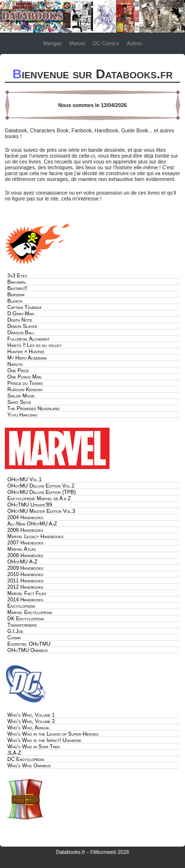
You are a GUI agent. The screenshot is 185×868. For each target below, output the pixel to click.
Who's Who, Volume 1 (31, 715)
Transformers (22, 625)
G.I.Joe (15, 631)
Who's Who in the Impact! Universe (44, 740)
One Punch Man (24, 377)
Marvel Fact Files (27, 593)
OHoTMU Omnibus (28, 650)
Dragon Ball (21, 332)
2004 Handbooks (25, 517)
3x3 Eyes (17, 275)
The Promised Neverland (33, 408)
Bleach (15, 301)
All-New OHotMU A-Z (32, 524)
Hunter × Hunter (26, 351)
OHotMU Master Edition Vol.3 (41, 511)
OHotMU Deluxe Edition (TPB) (41, 492)
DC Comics (106, 43)
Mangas (53, 43)
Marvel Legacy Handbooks (35, 536)
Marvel (77, 43)
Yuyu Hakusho (22, 415)
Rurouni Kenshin (25, 389)
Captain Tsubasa (24, 307)
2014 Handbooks (25, 599)
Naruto (15, 364)
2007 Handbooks (25, 542)
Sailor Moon (21, 396)
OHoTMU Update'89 (30, 505)
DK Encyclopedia (26, 618)
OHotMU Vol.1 (25, 479)
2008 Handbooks (25, 555)
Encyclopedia (21, 606)
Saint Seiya (19, 402)
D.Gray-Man (21, 313)
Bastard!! (17, 288)
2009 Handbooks (25, 568)
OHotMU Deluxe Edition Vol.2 (41, 486)
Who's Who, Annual (28, 727)
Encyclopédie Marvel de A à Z (39, 498)
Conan (14, 637)
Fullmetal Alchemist (28, 339)
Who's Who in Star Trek (34, 746)
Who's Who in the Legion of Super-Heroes (53, 734)
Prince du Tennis (25, 383)
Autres (134, 43)
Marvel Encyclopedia (30, 612)
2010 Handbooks (25, 574)
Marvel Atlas (22, 549)
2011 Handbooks (25, 580)
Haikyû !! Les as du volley (34, 345)
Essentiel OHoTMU (29, 644)
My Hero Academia (27, 358)
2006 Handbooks (25, 530)
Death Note (20, 320)
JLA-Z (14, 753)
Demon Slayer (22, 326)
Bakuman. (17, 282)
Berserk (16, 294)
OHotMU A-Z (22, 561)
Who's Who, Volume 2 (31, 721)
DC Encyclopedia (26, 759)
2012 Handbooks (25, 587)
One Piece (18, 370)
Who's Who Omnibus (29, 765)
